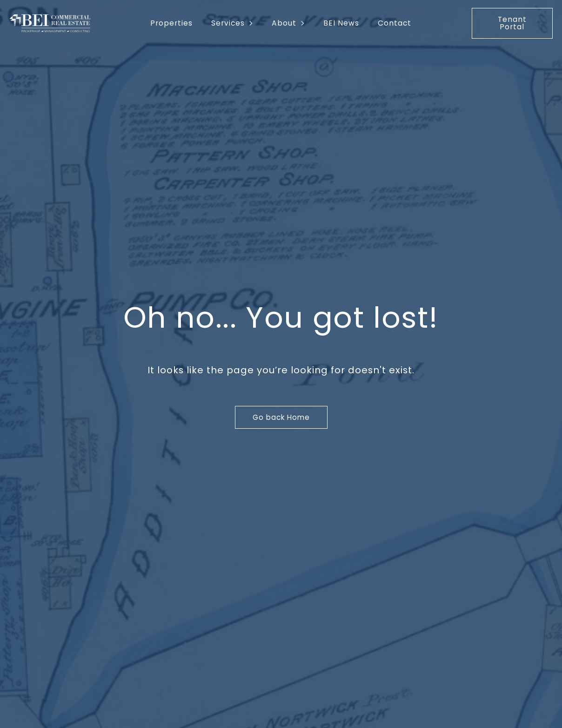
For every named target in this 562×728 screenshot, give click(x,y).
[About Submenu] (305, 23)
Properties (171, 23)
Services (228, 23)
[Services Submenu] (254, 23)
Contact (395, 23)
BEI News (341, 23)
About (284, 23)
